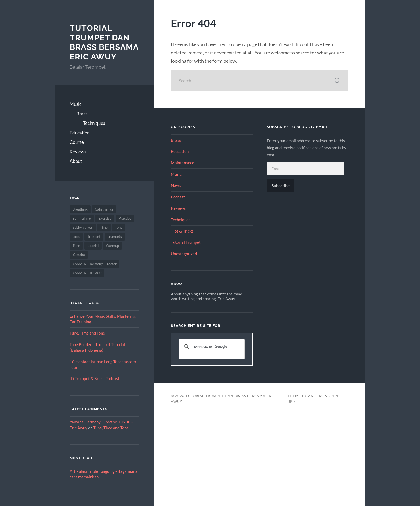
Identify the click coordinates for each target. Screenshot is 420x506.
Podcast (178, 197)
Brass (82, 114)
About (76, 161)
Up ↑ (291, 402)
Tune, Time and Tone (87, 333)
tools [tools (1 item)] (76, 237)
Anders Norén (323, 396)
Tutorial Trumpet (186, 242)
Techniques (94, 123)
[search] (211, 347)
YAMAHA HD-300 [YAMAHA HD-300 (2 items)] (87, 273)
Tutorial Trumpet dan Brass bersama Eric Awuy (104, 42)
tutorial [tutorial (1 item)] (93, 246)
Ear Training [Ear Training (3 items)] (82, 218)
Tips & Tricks (182, 231)
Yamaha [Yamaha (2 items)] (79, 255)
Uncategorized (184, 254)
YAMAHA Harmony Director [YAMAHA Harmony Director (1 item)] (95, 264)
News (176, 185)
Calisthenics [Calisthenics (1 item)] (104, 209)
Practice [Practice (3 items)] (125, 218)
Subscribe (281, 185)
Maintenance (183, 163)
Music (76, 104)
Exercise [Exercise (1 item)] (105, 218)
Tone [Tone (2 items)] (119, 227)
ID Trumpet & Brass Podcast (95, 378)
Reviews (78, 152)
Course (77, 142)
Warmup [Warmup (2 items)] (112, 246)
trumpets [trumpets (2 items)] (115, 237)
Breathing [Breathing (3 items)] (80, 209)
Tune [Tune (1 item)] (76, 246)
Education (80, 133)
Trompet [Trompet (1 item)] (94, 237)
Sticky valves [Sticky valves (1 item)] (83, 227)
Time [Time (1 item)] (104, 227)
